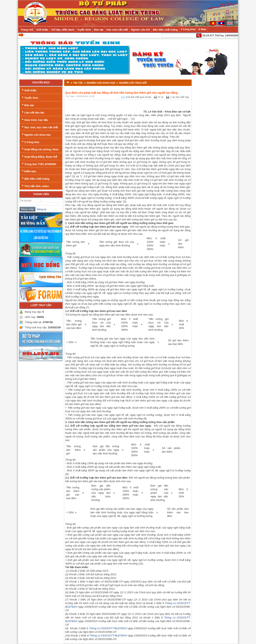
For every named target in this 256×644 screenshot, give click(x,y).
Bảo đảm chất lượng (35, 178)
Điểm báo (29, 171)
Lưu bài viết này (180, 97)
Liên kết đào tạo (33, 112)
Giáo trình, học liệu (35, 120)
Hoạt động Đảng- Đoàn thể (39, 156)
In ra (161, 97)
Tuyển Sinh (30, 97)
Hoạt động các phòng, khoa (40, 149)
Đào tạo (27, 105)
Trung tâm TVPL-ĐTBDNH (39, 164)
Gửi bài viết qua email (138, 97)
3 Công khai (30, 142)
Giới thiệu (29, 90)
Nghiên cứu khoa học (36, 134)
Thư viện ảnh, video (35, 186)
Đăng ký (41, 209)
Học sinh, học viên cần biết (39, 127)
